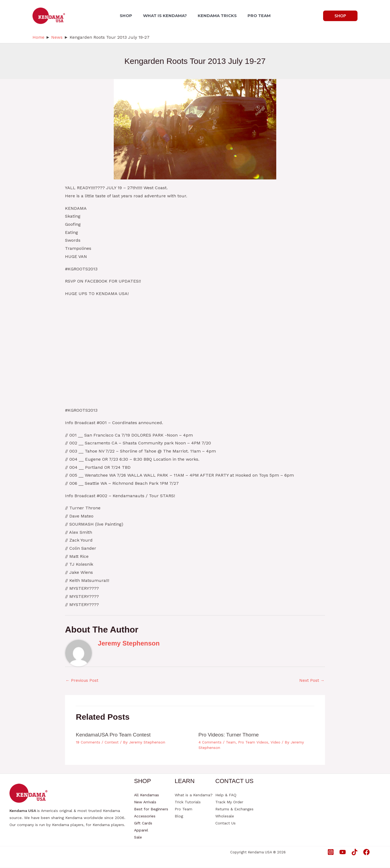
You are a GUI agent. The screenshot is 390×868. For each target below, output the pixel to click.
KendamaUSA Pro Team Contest (115, 735)
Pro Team (183, 809)
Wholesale (225, 816)
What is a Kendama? (194, 795)
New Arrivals (145, 802)
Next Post (312, 681)
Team (231, 742)
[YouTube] (343, 852)
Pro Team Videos (254, 742)
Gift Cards (143, 823)
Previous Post (82, 681)
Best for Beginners (151, 809)
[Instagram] (331, 852)
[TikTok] (355, 852)
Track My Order (229, 802)
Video (277, 742)
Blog (179, 816)
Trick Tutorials (188, 802)
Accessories (145, 816)
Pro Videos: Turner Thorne (230, 735)
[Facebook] (366, 852)
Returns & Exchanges (234, 809)
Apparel (141, 830)
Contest (112, 742)
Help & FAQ (226, 795)
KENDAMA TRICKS (216, 16)
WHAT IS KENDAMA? (166, 16)
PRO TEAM (256, 16)
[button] (340, 16)
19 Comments (88, 742)
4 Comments (210, 742)
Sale (138, 837)
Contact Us (225, 823)
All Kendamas (147, 795)
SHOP (129, 16)
